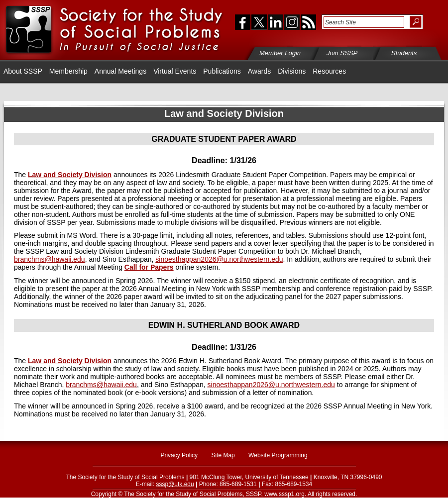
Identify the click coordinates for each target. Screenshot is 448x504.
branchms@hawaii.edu (50, 259)
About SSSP (23, 71)
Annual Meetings (120, 71)
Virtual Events (175, 71)
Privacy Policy (179, 455)
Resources (329, 71)
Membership (68, 71)
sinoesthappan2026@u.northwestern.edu (219, 259)
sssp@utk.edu (175, 484)
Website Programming (278, 455)
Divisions (292, 71)
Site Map (223, 455)
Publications (222, 71)
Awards (259, 71)
